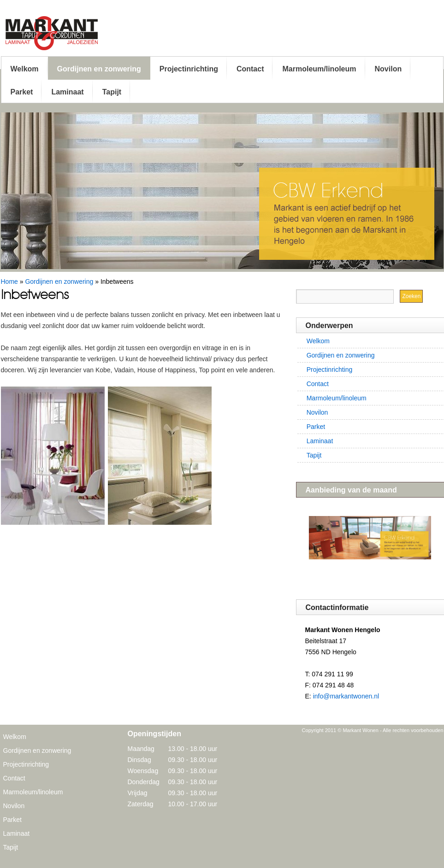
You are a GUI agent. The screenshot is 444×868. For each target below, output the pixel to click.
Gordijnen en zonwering (99, 69)
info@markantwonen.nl (346, 696)
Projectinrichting (189, 69)
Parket (22, 92)
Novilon (388, 69)
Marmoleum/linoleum (319, 69)
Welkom (25, 69)
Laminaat (67, 92)
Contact (250, 69)
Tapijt (112, 92)
